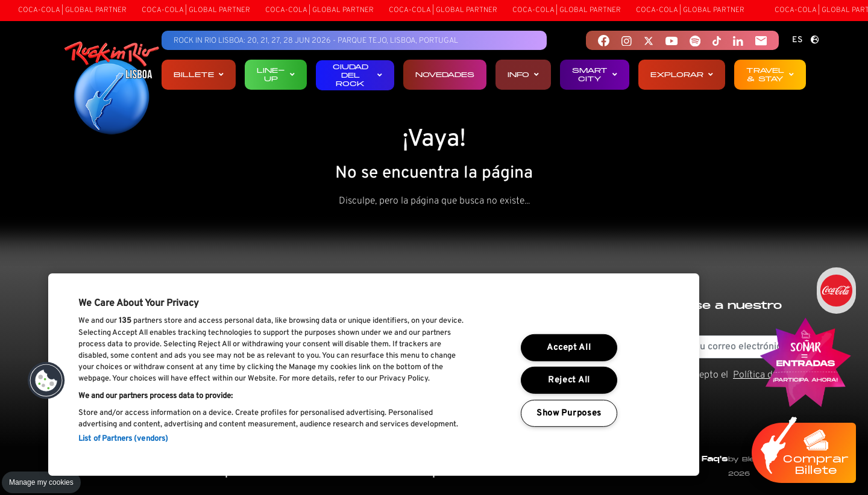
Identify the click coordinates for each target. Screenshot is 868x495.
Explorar (682, 74)
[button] (46, 381)
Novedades (445, 74)
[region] (374, 375)
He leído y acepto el (712, 382)
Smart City (595, 74)
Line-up (276, 74)
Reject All (569, 380)
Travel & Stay (770, 74)
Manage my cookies (41, 482)
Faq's (715, 459)
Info (523, 74)
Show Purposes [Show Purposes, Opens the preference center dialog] (569, 413)
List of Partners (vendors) (123, 439)
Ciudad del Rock (358, 75)
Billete (199, 74)
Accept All (569, 348)
